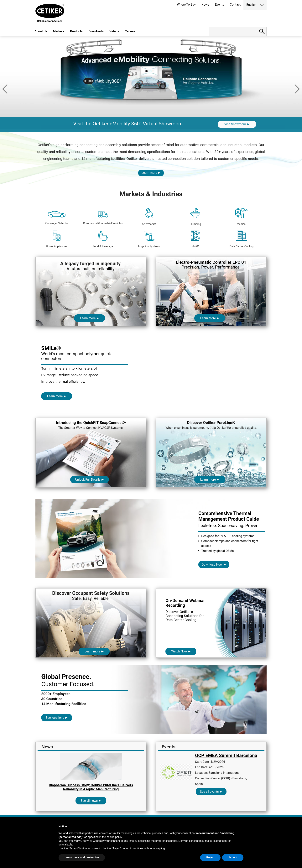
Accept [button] (233, 857)
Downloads (96, 31)
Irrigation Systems (149, 239)
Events (219, 5)
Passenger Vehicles (57, 218)
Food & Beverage (103, 239)
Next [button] (297, 89)
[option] (151, 84)
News (205, 5)
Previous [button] (5, 89)
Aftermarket (149, 217)
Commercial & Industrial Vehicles (103, 218)
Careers (130, 31)
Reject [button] (210, 857)
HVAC (195, 239)
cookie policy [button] (114, 837)
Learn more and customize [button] (82, 857)
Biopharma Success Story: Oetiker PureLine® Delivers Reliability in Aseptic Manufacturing (91, 787)
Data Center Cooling (242, 239)
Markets (59, 31)
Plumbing (195, 217)
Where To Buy (186, 5)
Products (76, 31)
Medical (241, 217)
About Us (41, 31)
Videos (114, 31)
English (251, 5)
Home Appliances (57, 239)
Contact (235, 5)
